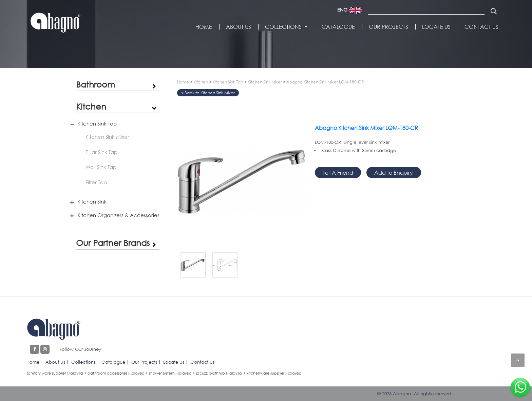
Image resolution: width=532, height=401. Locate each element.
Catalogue (338, 27)
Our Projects (388, 27)
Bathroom (96, 84)
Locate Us (436, 27)
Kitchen (91, 106)
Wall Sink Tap (101, 167)
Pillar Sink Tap (101, 152)
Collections (283, 27)
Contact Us (481, 27)
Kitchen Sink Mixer (107, 137)
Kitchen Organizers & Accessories (118, 215)
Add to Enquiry (394, 173)
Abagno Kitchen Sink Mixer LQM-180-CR (325, 82)
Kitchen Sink (92, 202)
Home (204, 27)
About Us (239, 27)
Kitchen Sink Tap (97, 123)
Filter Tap (96, 182)
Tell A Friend (338, 173)
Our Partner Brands (113, 243)
